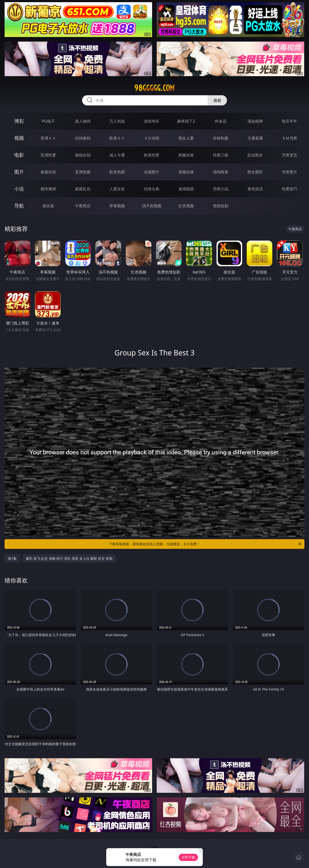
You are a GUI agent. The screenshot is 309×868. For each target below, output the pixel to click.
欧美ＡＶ (117, 138)
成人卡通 (117, 155)
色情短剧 (221, 206)
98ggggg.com (154, 88)
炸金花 (221, 121)
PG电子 (48, 121)
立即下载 (188, 857)
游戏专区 (152, 121)
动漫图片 (152, 172)
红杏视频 (186, 206)
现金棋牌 (255, 121)
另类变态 (289, 155)
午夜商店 (83, 206)
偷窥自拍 (48, 172)
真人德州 (83, 121)
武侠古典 (152, 189)
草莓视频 (117, 206)
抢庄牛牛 (289, 121)
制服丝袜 (186, 155)
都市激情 (48, 189)
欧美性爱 (152, 155)
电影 (19, 155)
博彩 (19, 121)
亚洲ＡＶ (48, 138)
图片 (19, 172)
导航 (19, 206)
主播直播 (255, 138)
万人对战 (117, 121)
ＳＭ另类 (289, 138)
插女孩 (48, 206)
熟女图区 (255, 172)
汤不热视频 (152, 206)
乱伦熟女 (255, 155)
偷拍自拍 (83, 155)
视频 (19, 138)
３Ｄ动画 (152, 138)
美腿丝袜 (186, 172)
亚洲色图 (83, 172)
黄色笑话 (255, 189)
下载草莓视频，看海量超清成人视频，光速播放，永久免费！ (205, 544)
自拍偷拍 (83, 138)
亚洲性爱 (48, 155)
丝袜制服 (221, 138)
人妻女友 (117, 189)
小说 (19, 189)
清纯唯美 (221, 172)
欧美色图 (117, 172)
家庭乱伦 (83, 189)
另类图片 (289, 172)
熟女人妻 (186, 138)
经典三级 (221, 155)
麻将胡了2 (186, 121)
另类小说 (221, 189)
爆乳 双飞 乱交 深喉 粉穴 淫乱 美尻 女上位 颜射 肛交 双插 (69, 558)
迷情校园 (186, 189)
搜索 (217, 100)
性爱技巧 (289, 189)
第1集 (12, 558)
